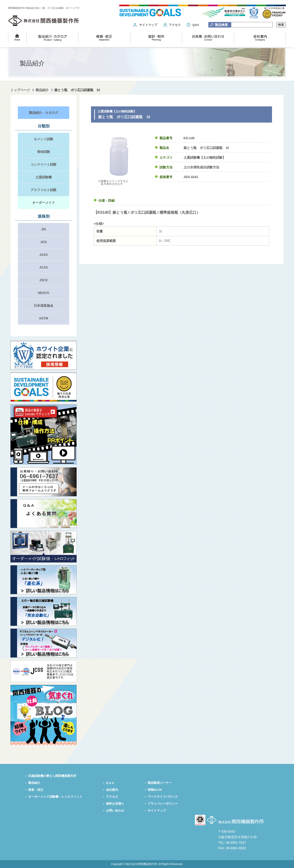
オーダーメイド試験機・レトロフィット (55, 797)
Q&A (196, 25)
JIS (43, 229)
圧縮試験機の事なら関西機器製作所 (52, 776)
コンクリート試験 (44, 164)
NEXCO (44, 293)
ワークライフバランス (163, 797)
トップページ (20, 90)
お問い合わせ (115, 811)
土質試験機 (44, 177)
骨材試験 (44, 152)
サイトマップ (148, 25)
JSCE (44, 280)
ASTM (44, 318)
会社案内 (112, 790)
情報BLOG (155, 790)
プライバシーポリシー (163, 804)
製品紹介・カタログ (44, 113)
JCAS (43, 267)
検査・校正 (36, 790)
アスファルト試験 (44, 190)
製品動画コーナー (160, 783)
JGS (44, 242)
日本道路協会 (44, 306)
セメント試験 (44, 139)
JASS (44, 255)
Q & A (110, 783)
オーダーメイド (44, 203)
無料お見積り (115, 804)
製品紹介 (42, 90)
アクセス (175, 25)
